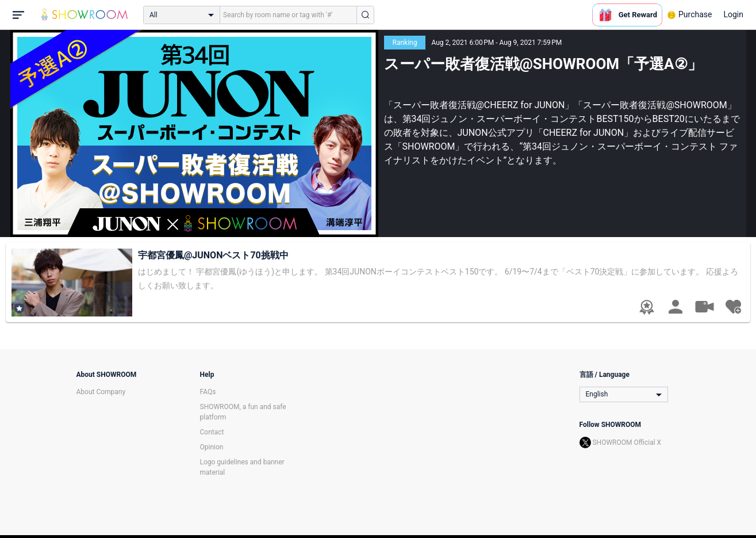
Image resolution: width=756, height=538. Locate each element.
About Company (101, 392)
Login (733, 14)
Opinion (212, 447)
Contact (212, 432)
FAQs (208, 392)
